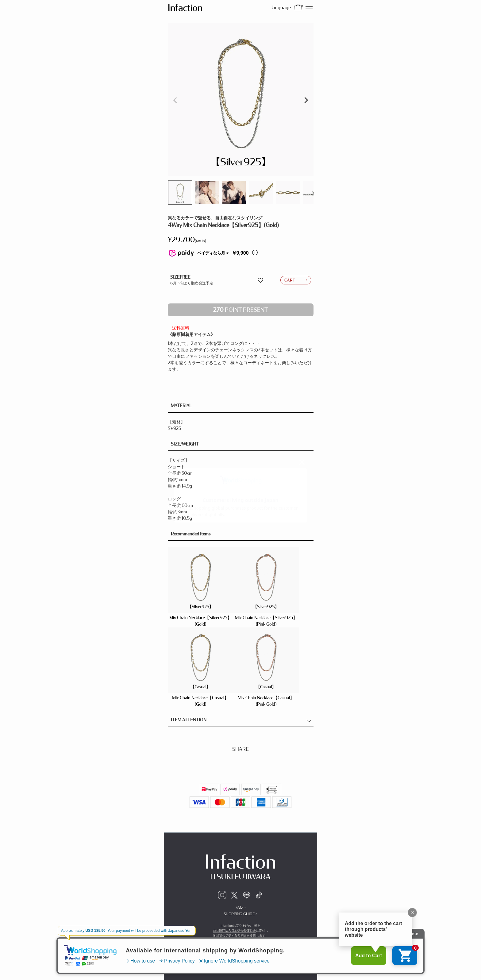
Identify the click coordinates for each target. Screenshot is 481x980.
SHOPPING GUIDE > (240, 914)
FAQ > (240, 908)
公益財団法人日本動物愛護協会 (234, 930)
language (281, 8)
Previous (175, 100)
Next (306, 100)
